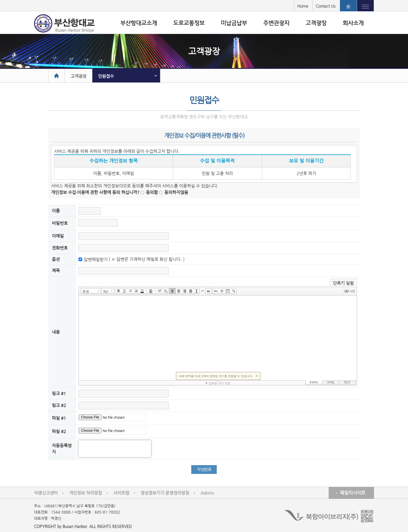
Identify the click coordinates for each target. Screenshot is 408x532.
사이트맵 (121, 493)
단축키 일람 (343, 283)
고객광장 (78, 76)
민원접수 (106, 76)
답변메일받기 (96, 259)
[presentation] (115, 449)
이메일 (58, 236)
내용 (56, 332)
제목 (56, 270)
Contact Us (326, 6)
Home (303, 6)
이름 (56, 211)
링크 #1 (59, 393)
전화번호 (60, 248)
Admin (207, 493)
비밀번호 (60, 223)
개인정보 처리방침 (86, 493)
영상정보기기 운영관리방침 (165, 493)
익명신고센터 (46, 493)
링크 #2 (59, 405)
